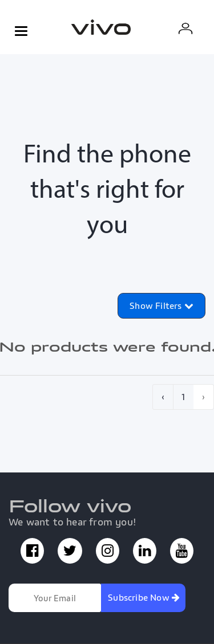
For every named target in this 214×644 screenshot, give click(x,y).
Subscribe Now (144, 597)
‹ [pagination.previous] (163, 397)
